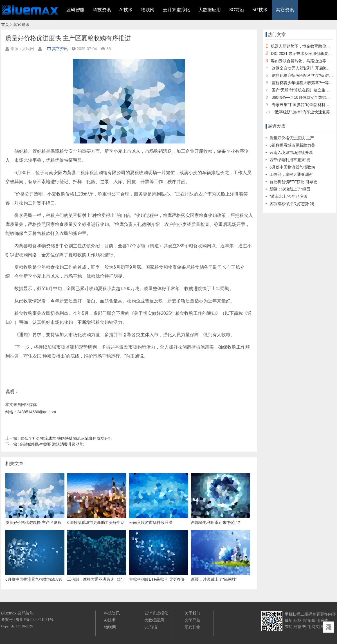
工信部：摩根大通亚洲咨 (291, 174)
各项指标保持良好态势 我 (292, 204)
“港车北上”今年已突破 (288, 196)
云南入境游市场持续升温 (291, 152)
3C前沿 (237, 10)
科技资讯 (102, 10)
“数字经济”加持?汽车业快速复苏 (302, 112)
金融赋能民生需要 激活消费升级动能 (44, 444)
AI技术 (126, 10)
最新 (289, 620)
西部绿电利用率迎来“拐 (290, 160)
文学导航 (192, 620)
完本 (324, 620)
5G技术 (260, 10)
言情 (306, 620)
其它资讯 (285, 10)
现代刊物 (192, 627)
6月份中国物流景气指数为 (292, 167)
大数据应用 (210, 10)
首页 (5, 24)
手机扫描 (293, 614)
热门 (306, 627)
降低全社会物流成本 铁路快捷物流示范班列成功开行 (59, 438)
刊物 (298, 627)
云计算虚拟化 (176, 10)
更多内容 (328, 614)
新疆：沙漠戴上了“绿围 (290, 189)
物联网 (148, 10)
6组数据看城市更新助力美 (292, 145)
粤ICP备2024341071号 (35, 620)
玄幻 (289, 627)
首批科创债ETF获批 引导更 (293, 182)
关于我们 (192, 613)
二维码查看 (310, 614)
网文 (315, 627)
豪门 (315, 620)
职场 (298, 620)
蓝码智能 (75, 10)
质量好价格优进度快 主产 (292, 138)
